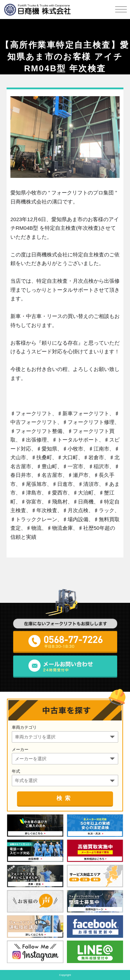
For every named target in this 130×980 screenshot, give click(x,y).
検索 (65, 798)
